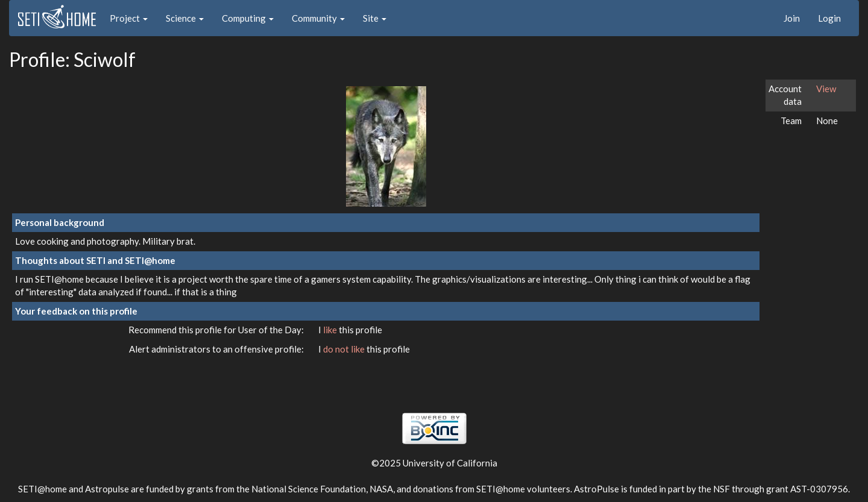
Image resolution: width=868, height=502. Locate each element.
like (331, 330)
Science (185, 18)
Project (129, 18)
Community (318, 18)
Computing (248, 18)
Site (375, 18)
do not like (345, 349)
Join (792, 18)
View (826, 89)
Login (829, 18)
